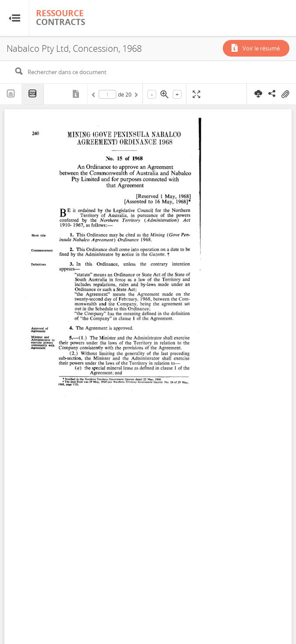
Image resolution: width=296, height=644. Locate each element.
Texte (11, 94)
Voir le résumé (261, 48)
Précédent (95, 96)
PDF (33, 94)
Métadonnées (77, 94)
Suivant (136, 96)
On (285, 94)
